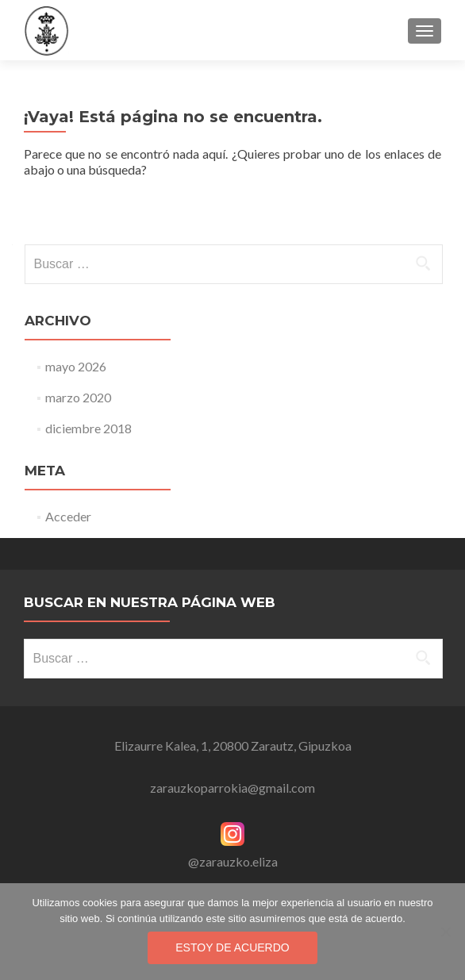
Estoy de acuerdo (232, 947)
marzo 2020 (78, 397)
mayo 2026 (76, 366)
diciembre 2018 (88, 428)
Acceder (68, 516)
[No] (445, 932)
